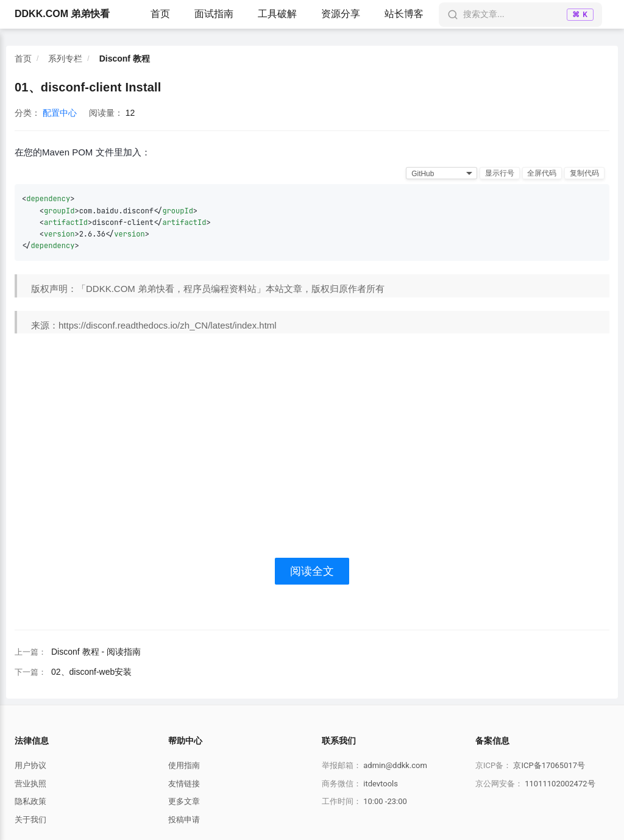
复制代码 (584, 173)
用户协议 (30, 765)
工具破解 (277, 14)
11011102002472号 (560, 784)
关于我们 (30, 820)
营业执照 (30, 784)
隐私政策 (30, 801)
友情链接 (184, 784)
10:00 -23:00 (385, 801)
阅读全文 (312, 571)
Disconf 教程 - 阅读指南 (96, 652)
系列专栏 (65, 59)
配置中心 (60, 113)
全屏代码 (542, 173)
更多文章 (184, 801)
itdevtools (381, 784)
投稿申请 (184, 820)
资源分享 (341, 14)
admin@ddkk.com (395, 765)
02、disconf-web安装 (91, 672)
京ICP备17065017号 (549, 765)
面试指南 (214, 14)
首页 (160, 14)
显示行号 (499, 173)
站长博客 (404, 14)
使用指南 (184, 765)
